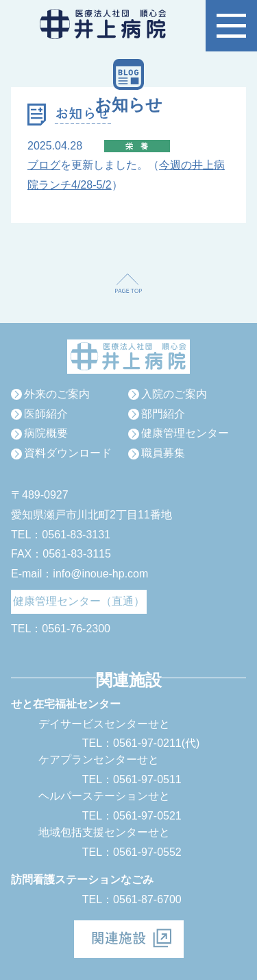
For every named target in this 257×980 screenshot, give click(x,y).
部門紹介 (163, 414)
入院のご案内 (174, 394)
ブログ (44, 165)
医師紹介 (46, 414)
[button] (231, 26)
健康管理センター (185, 433)
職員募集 (163, 453)
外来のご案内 (57, 394)
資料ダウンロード (68, 453)
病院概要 (46, 433)
